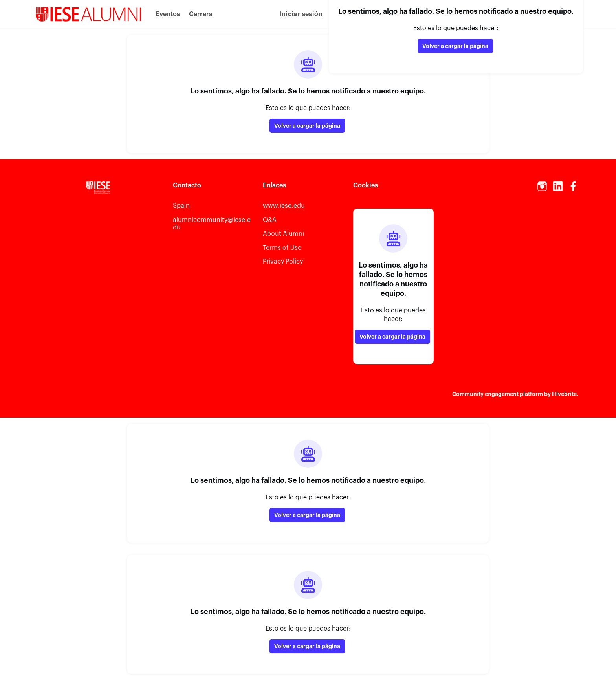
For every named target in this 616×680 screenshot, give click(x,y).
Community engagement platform (498, 394)
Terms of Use (282, 248)
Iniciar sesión (301, 14)
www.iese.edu (284, 206)
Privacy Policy (283, 262)
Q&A (270, 220)
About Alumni (283, 234)
